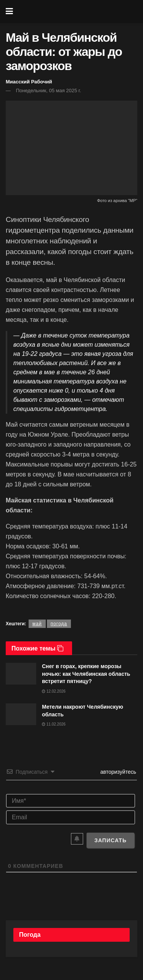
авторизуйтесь (117, 772)
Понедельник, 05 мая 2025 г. (49, 90)
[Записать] (110, 840)
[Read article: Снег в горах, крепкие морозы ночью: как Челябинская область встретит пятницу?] (21, 674)
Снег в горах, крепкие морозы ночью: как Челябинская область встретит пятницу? (86, 674)
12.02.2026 (54, 691)
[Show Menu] (9, 11)
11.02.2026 (54, 724)
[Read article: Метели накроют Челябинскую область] (21, 714)
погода (59, 624)
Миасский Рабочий (29, 82)
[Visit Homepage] (77, 11)
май (37, 624)
